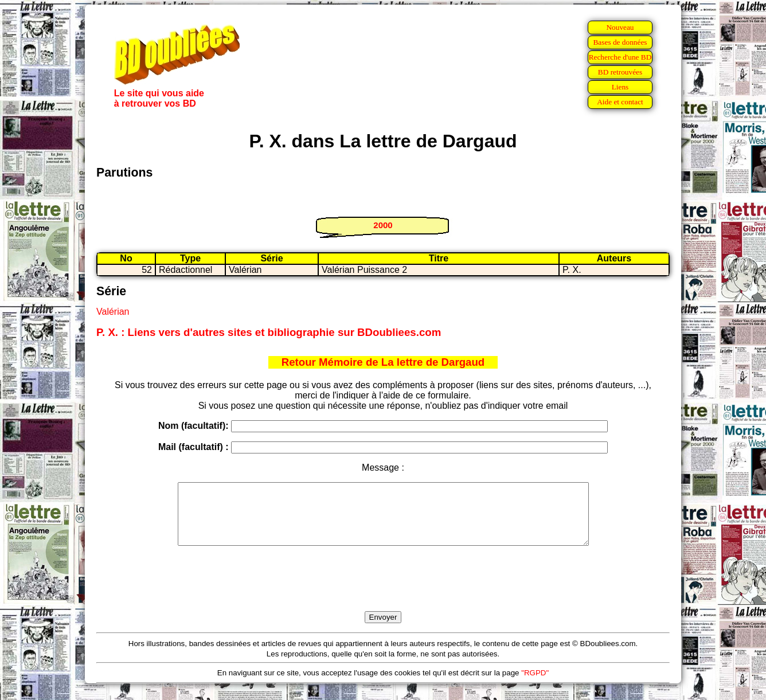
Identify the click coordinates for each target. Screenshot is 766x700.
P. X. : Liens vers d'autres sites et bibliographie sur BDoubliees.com (269, 332)
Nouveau (620, 27)
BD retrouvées (620, 72)
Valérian (113, 312)
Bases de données (620, 42)
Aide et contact (620, 102)
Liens (620, 87)
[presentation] (383, 592)
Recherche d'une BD (620, 57)
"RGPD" (535, 685)
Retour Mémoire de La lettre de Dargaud (383, 362)
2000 (383, 225)
